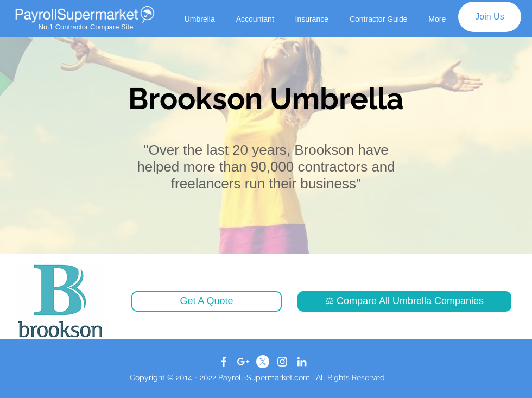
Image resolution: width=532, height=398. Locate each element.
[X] (263, 362)
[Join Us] (490, 17)
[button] (207, 301)
